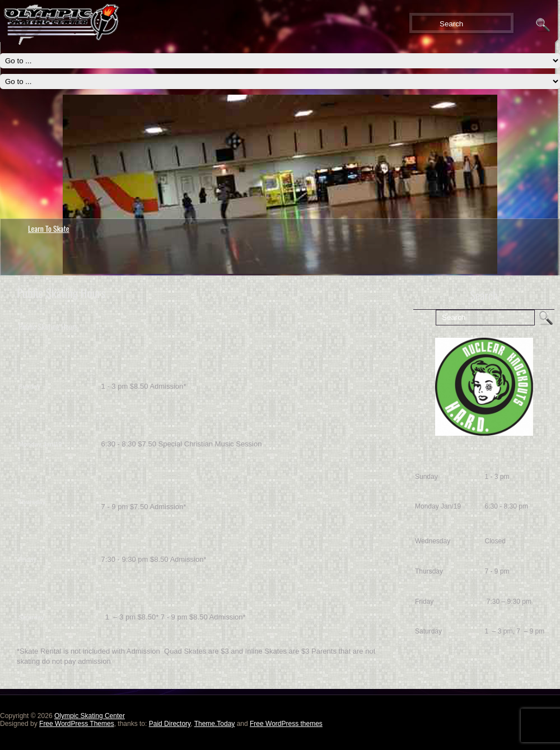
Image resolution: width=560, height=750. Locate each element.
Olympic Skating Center (90, 716)
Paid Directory (170, 724)
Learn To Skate (49, 228)
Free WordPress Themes (77, 724)
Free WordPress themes (286, 724)
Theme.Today (215, 724)
